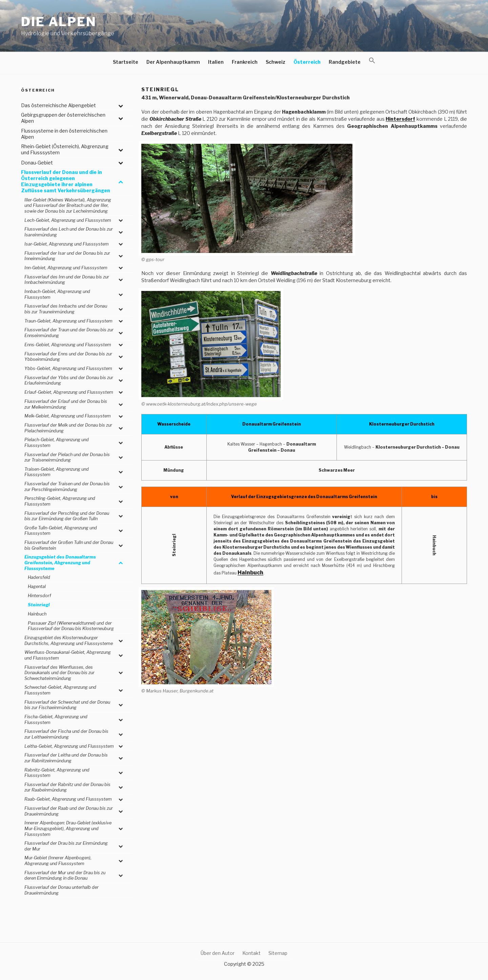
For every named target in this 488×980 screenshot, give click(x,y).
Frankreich (245, 62)
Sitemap (278, 953)
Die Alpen (59, 22)
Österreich (307, 62)
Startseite (126, 62)
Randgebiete (345, 62)
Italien (216, 62)
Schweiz (276, 62)
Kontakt (251, 953)
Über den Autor (218, 953)
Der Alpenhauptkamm (173, 62)
